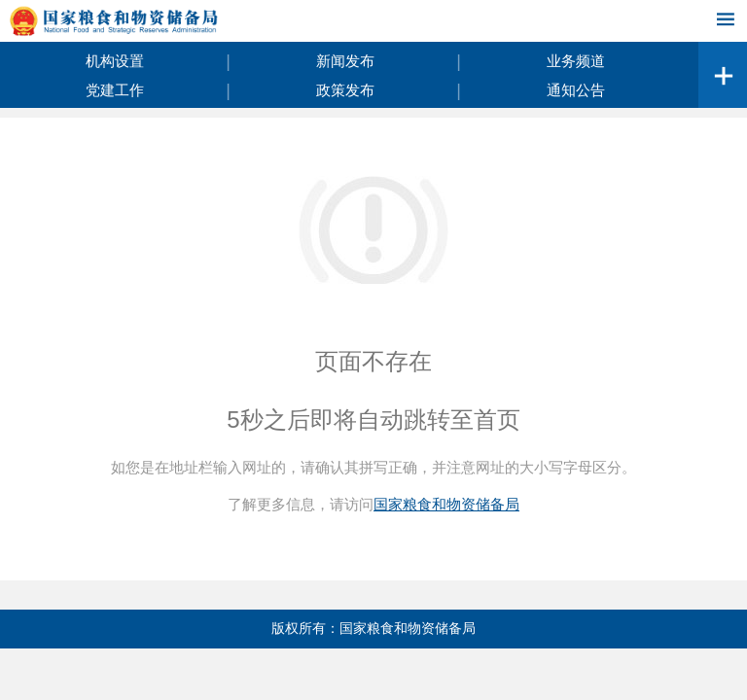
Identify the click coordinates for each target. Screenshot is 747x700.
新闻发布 (345, 61)
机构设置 (115, 61)
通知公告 (576, 90)
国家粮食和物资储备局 (446, 504)
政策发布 (345, 90)
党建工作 (115, 90)
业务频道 (576, 61)
